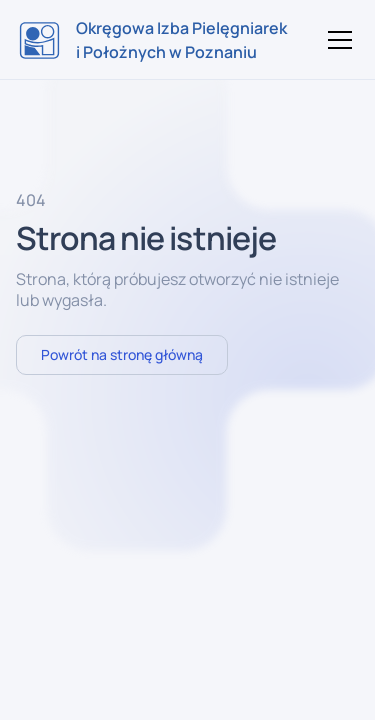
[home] (153, 40)
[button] (336, 40)
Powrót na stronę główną (122, 354)
